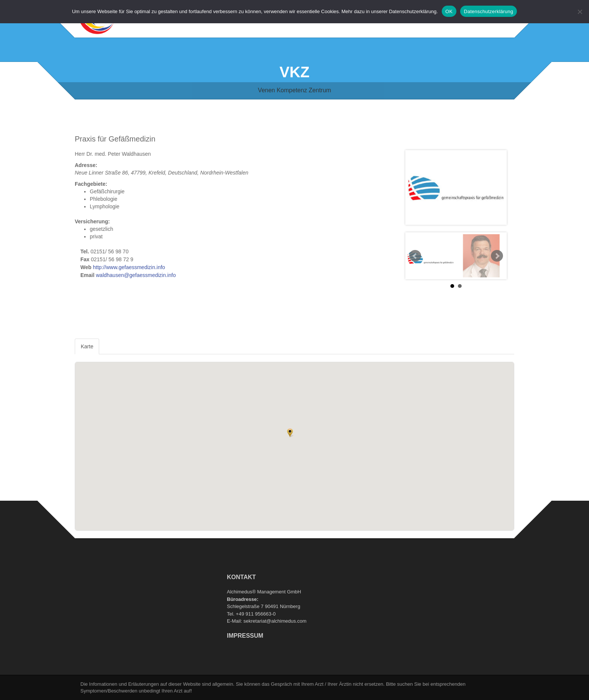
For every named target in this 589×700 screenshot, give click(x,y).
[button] (290, 433)
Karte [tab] (87, 346)
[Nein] (580, 12)
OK (449, 11)
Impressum (245, 636)
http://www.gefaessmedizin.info (129, 267)
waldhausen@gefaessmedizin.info (136, 275)
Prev (415, 256)
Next (497, 256)
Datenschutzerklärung (489, 11)
